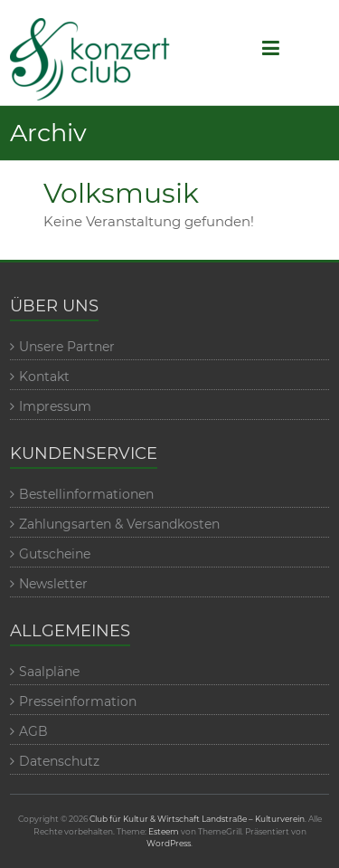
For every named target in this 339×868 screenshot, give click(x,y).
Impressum (55, 406)
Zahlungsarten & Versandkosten (119, 524)
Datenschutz (59, 761)
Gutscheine (55, 554)
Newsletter (53, 584)
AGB (33, 731)
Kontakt (44, 377)
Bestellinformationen (86, 494)
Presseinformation (78, 701)
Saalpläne (49, 672)
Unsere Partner (67, 347)
